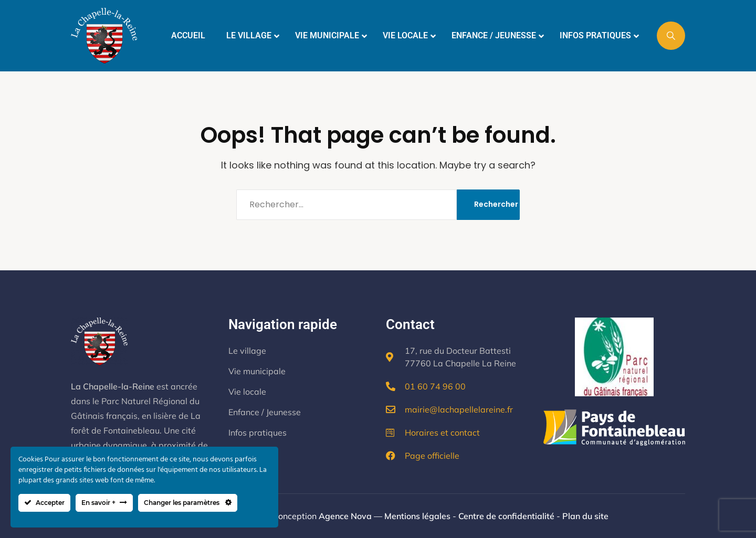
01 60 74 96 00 (435, 386)
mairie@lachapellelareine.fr (459, 409)
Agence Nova (345, 516)
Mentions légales (417, 516)
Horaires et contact (442, 432)
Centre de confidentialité (506, 516)
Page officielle (432, 456)
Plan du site (585, 516)
